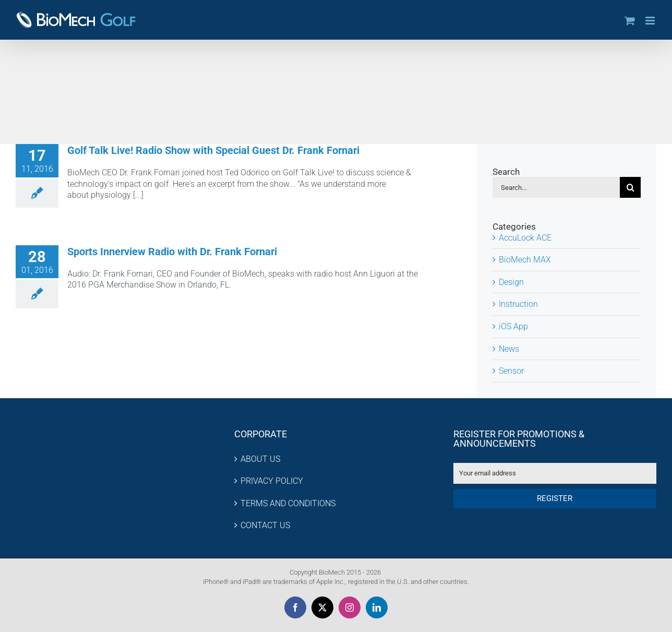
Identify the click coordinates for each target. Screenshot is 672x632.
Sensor (511, 371)
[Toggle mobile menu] (651, 21)
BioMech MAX (525, 260)
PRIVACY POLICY (272, 481)
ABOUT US (260, 459)
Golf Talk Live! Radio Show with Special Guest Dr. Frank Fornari (213, 150)
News (509, 349)
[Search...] (556, 187)
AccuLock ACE (525, 238)
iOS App (513, 326)
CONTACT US (265, 525)
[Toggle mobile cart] (630, 21)
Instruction (518, 304)
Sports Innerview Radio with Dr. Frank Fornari (172, 252)
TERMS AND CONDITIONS (288, 503)
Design (511, 282)
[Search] (630, 187)
